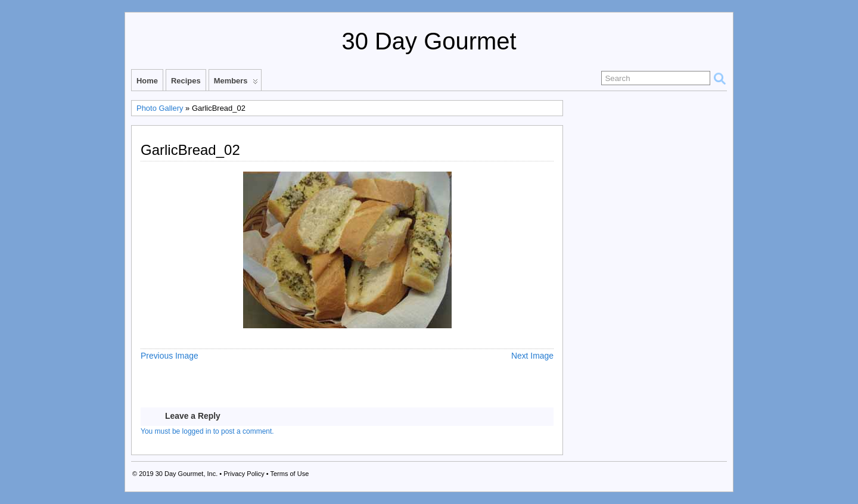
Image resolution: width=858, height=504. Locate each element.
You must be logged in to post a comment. (207, 431)
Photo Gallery (160, 108)
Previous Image (170, 356)
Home (147, 81)
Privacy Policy (244, 474)
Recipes (186, 81)
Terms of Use (289, 474)
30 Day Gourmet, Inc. (187, 474)
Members (236, 83)
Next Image (532, 356)
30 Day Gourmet (429, 41)
